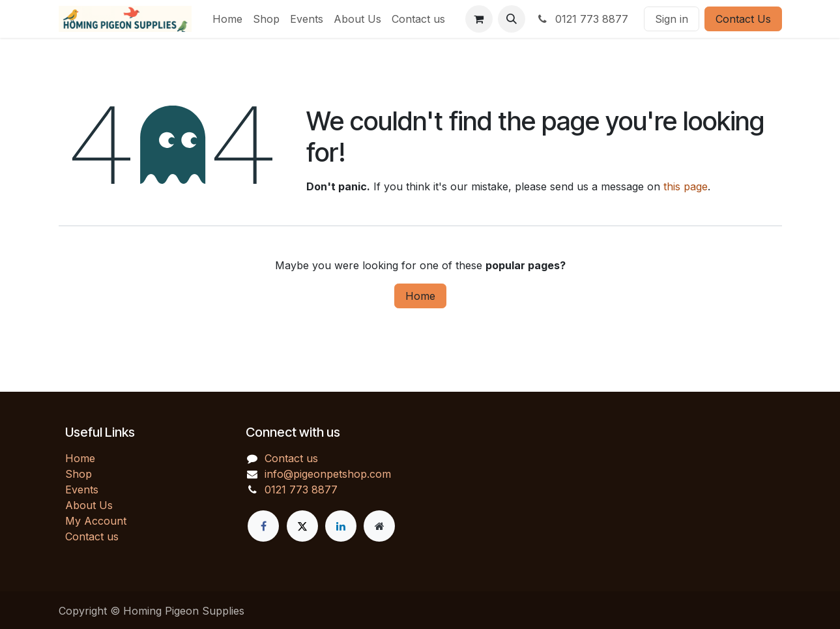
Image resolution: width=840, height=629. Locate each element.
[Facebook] (263, 526)
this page (686, 186)
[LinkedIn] (341, 526)
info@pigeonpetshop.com (328, 474)
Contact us (92, 536)
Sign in (672, 19)
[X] (302, 526)
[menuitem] (227, 19)
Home (420, 296)
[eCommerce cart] (479, 19)
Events (82, 490)
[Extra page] (379, 526)
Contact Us (743, 19)
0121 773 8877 (582, 19)
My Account (96, 521)
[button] (512, 19)
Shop (79, 474)
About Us (89, 505)
